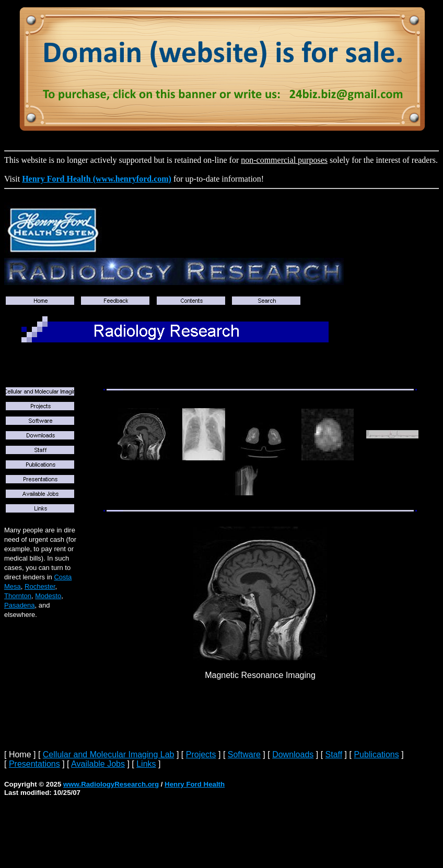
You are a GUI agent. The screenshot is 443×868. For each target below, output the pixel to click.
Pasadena (20, 605)
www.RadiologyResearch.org (111, 784)
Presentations (34, 764)
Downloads (293, 754)
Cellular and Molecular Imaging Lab (109, 754)
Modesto (48, 596)
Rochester (40, 586)
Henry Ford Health (195, 784)
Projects (201, 754)
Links (146, 764)
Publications (376, 754)
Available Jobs (98, 764)
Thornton (18, 596)
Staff (334, 754)
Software (244, 754)
